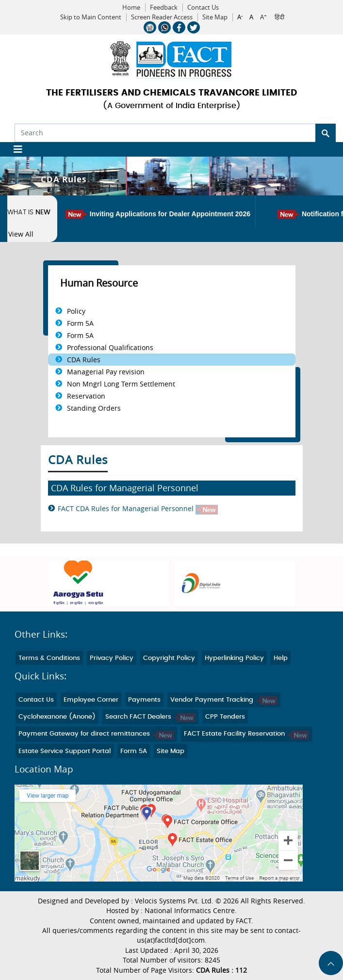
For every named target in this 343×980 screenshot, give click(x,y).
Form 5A (80, 323)
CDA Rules (84, 360)
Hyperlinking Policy (234, 658)
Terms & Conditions (49, 658)
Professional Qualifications (110, 347)
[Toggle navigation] (14, 149)
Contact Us (203, 8)
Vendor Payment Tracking (224, 700)
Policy (76, 311)
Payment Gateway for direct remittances (96, 734)
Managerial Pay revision (106, 372)
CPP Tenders (225, 717)
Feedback (164, 8)
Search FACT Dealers (150, 717)
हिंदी (279, 17)
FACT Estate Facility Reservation (246, 734)
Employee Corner (91, 700)
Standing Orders (94, 408)
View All (21, 234)
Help (281, 658)
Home (131, 8)
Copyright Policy (169, 658)
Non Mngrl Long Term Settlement (121, 384)
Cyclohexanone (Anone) (57, 717)
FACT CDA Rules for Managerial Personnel (138, 509)
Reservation (86, 396)
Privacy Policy (112, 658)
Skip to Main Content (91, 17)
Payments (144, 700)
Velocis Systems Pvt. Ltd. (174, 901)
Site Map (215, 17)
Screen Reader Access (162, 17)
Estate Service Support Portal (65, 751)
